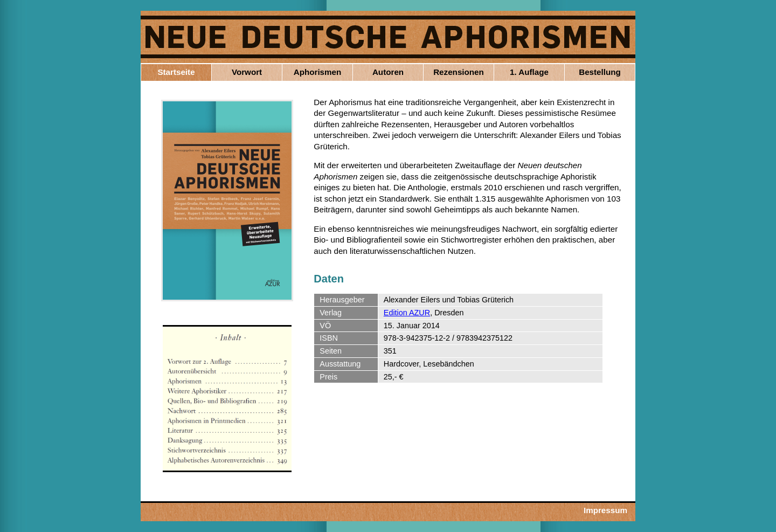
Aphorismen (318, 72)
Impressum (605, 510)
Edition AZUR (407, 313)
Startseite (176, 72)
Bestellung (600, 72)
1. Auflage (529, 72)
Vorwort (247, 72)
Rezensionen (459, 72)
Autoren (388, 72)
